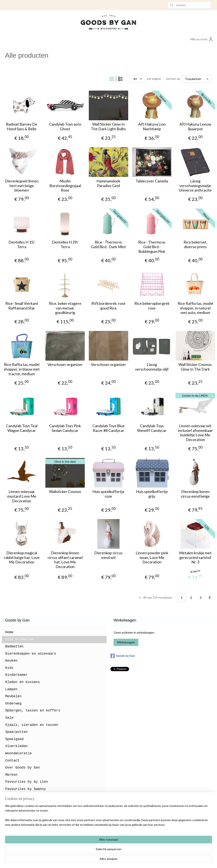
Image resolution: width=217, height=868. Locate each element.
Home (9, 632)
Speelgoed (14, 739)
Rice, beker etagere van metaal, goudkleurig (65, 308)
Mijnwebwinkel (151, 860)
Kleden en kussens (23, 682)
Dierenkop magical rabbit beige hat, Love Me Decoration (22, 557)
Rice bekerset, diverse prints (195, 244)
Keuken (11, 661)
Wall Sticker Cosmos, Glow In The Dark (195, 367)
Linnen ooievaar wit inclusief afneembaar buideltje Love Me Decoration (195, 433)
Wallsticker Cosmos (65, 492)
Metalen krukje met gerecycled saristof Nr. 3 (195, 557)
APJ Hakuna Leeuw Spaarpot (195, 127)
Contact (12, 761)
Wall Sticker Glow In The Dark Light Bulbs (108, 127)
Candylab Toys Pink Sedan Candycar (65, 428)
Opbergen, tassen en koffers (33, 711)
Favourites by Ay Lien (27, 782)
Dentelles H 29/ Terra (65, 244)
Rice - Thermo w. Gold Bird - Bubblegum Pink (152, 247)
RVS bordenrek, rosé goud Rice (108, 306)
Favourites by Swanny (26, 789)
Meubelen (13, 696)
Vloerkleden (17, 746)
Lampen (11, 689)
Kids (9, 668)
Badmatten (14, 647)
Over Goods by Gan (23, 768)
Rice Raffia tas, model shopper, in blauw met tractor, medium (22, 369)
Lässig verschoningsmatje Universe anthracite (195, 186)
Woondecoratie (19, 753)
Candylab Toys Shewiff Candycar (152, 428)
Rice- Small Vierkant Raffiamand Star (22, 306)
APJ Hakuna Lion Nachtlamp (152, 127)
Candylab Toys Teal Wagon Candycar (22, 428)
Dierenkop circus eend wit (108, 555)
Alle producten (19, 639)
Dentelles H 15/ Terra (22, 244)
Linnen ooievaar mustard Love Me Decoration (22, 496)
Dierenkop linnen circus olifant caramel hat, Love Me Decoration (65, 560)
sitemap (94, 860)
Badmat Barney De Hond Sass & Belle (22, 127)
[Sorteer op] (197, 79)
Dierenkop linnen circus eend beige (195, 494)
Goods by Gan (123, 656)
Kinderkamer (17, 675)
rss (102, 860)
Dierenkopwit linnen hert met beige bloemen (22, 186)
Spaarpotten (17, 732)
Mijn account (202, 39)
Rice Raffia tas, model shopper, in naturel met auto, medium (195, 308)
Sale (9, 718)
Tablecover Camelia (152, 181)
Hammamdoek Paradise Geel (108, 183)
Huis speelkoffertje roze (108, 494)
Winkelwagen (126, 642)
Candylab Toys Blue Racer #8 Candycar (108, 428)
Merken (11, 775)
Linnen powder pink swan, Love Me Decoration (152, 557)
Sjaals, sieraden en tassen (32, 725)
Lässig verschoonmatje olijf (152, 367)
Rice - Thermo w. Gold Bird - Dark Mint (108, 244)
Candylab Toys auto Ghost (65, 127)
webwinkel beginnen (116, 860)
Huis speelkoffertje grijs (152, 494)
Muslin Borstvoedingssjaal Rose (65, 186)
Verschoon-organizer (65, 365)
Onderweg (13, 704)
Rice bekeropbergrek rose (152, 306)
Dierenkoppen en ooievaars (31, 654)
